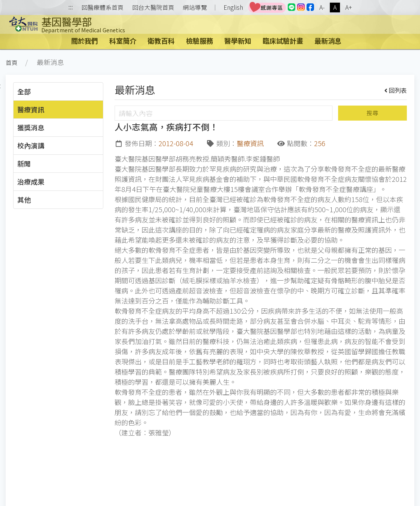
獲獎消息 (31, 127)
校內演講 (31, 145)
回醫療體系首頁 (103, 8)
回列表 (396, 90)
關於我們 (85, 41)
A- (322, 7)
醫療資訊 (31, 109)
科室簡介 (123, 41)
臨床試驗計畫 (283, 41)
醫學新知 (238, 41)
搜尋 (372, 113)
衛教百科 (161, 41)
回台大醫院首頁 (153, 8)
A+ (349, 7)
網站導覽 (195, 8)
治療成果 (31, 181)
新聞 (24, 163)
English (233, 7)
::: (71, 8)
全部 (24, 91)
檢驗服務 (199, 41)
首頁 (12, 63)
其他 (24, 199)
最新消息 (328, 41)
